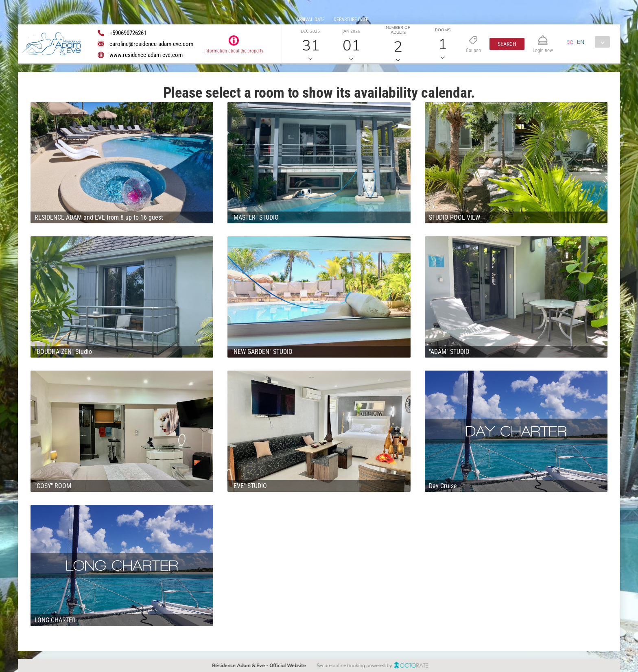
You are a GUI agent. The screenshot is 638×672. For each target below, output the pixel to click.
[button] (507, 44)
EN (581, 42)
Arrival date (310, 20)
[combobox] (591, 42)
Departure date (351, 20)
